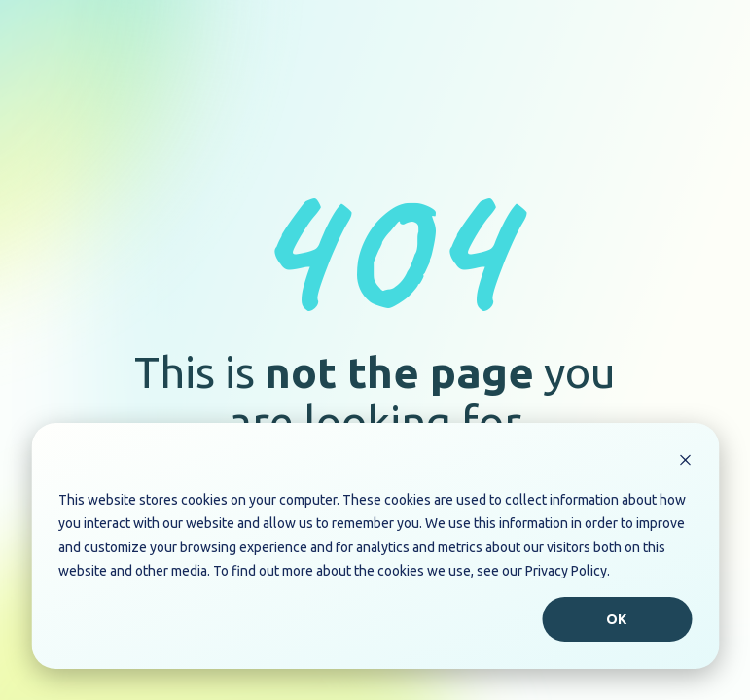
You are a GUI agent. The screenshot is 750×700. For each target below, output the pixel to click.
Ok (617, 619)
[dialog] (375, 546)
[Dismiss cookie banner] (685, 462)
